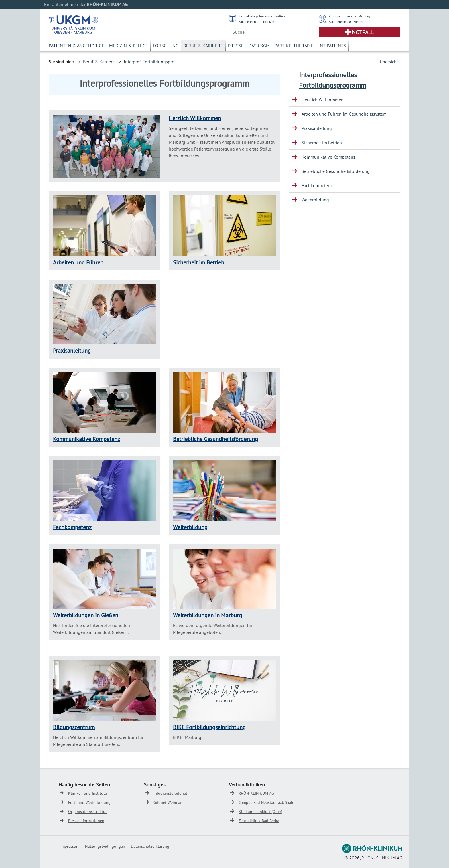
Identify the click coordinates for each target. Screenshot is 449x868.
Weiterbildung (190, 527)
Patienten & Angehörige (76, 46)
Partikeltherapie (294, 46)
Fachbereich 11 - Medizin (256, 22)
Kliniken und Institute (87, 793)
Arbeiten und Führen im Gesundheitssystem (344, 114)
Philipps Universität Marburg (349, 16)
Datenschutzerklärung (150, 846)
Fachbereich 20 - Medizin (347, 22)
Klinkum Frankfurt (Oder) (260, 812)
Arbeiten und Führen (78, 262)
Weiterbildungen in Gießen (86, 615)
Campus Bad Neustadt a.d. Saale (266, 802)
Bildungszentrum (74, 727)
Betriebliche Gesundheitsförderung (215, 439)
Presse (236, 46)
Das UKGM (259, 46)
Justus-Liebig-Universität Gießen (262, 16)
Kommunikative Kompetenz (86, 439)
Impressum (70, 846)
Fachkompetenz (72, 527)
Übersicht (389, 62)
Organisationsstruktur (87, 812)
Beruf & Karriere (203, 46)
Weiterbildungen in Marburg (207, 615)
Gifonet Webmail (168, 802)
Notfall (363, 32)
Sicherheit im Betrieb (199, 262)
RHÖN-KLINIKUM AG (256, 793)
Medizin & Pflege (129, 46)
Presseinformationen (86, 821)
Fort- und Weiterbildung (89, 802)
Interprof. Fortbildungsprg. (149, 62)
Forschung (166, 46)
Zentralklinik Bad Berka (259, 821)
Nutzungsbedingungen (105, 846)
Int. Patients (332, 46)
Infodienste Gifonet (170, 793)
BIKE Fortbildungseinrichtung (209, 727)
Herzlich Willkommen (195, 118)
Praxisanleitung (72, 350)
